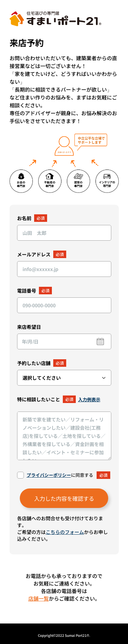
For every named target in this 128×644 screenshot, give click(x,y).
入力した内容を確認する (64, 498)
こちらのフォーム (65, 532)
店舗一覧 (39, 598)
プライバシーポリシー (49, 475)
